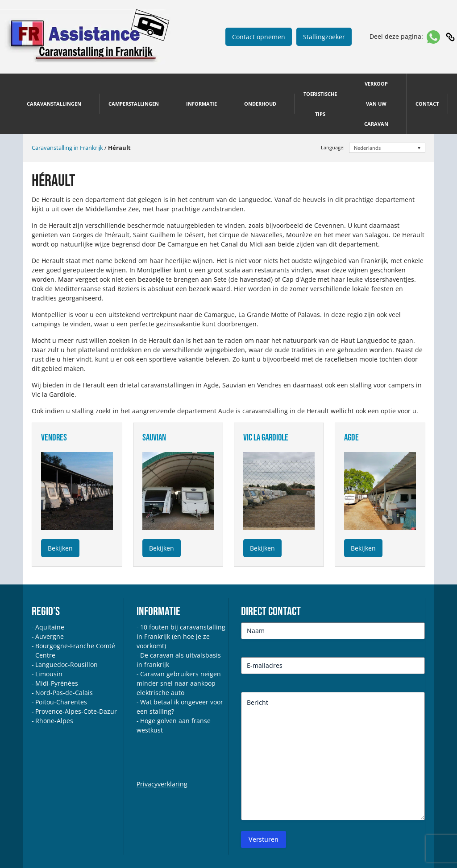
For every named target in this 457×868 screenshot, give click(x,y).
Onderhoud (260, 104)
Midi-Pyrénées (57, 683)
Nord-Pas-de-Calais (64, 693)
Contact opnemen (259, 37)
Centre (45, 655)
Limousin (49, 674)
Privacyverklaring (162, 784)
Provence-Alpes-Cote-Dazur (76, 711)
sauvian (154, 438)
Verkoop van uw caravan (376, 104)
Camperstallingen (134, 104)
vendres (54, 438)
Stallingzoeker (324, 37)
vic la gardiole (266, 438)
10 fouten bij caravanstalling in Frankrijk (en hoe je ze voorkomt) (181, 636)
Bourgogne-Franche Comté (75, 646)
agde (351, 438)
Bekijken (60, 548)
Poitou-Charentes (61, 702)
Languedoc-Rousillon (66, 664)
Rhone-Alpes (54, 721)
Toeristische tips (320, 104)
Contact (427, 104)
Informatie (201, 104)
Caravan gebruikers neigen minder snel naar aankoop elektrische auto (179, 683)
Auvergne (50, 636)
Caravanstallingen (54, 104)
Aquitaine (50, 627)
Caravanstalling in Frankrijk (67, 148)
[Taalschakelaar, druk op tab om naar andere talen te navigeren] (387, 148)
